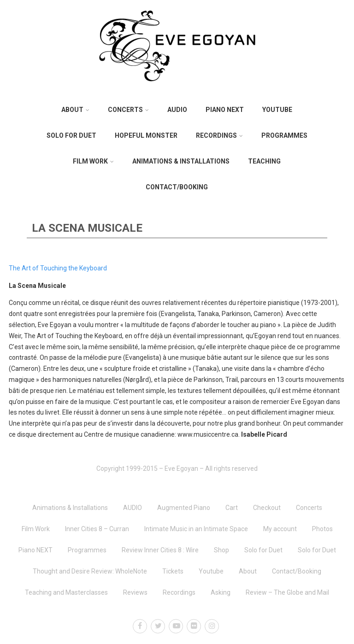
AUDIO (177, 110)
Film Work (93, 161)
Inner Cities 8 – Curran (97, 529)
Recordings (219, 135)
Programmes (284, 135)
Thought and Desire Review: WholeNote (90, 571)
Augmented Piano (184, 508)
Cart (232, 508)
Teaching (264, 161)
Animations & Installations (181, 161)
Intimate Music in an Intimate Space (196, 529)
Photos (322, 529)
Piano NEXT (225, 110)
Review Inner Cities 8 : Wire (160, 550)
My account (280, 529)
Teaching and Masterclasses (66, 592)
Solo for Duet (71, 135)
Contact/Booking (177, 187)
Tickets (173, 571)
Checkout (267, 508)
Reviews (135, 592)
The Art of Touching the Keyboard (58, 268)
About (75, 110)
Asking (221, 592)
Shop (221, 550)
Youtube (277, 110)
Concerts (128, 110)
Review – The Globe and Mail (287, 592)
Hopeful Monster (146, 135)
